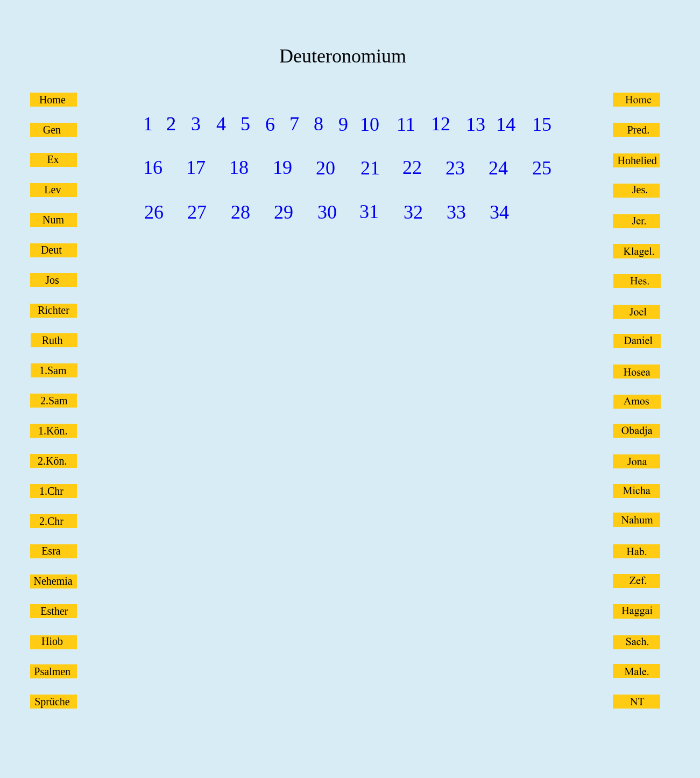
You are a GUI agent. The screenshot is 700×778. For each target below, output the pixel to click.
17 (196, 167)
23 (455, 168)
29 (284, 212)
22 (412, 167)
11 (406, 124)
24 (498, 168)
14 (506, 124)
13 (476, 124)
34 (499, 212)
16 (153, 167)
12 (441, 124)
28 (241, 212)
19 (282, 167)
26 (154, 212)
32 (413, 212)
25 (542, 168)
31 (369, 212)
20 (326, 168)
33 (456, 212)
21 (370, 168)
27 (197, 212)
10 (370, 124)
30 (327, 212)
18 (239, 167)
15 (542, 124)
